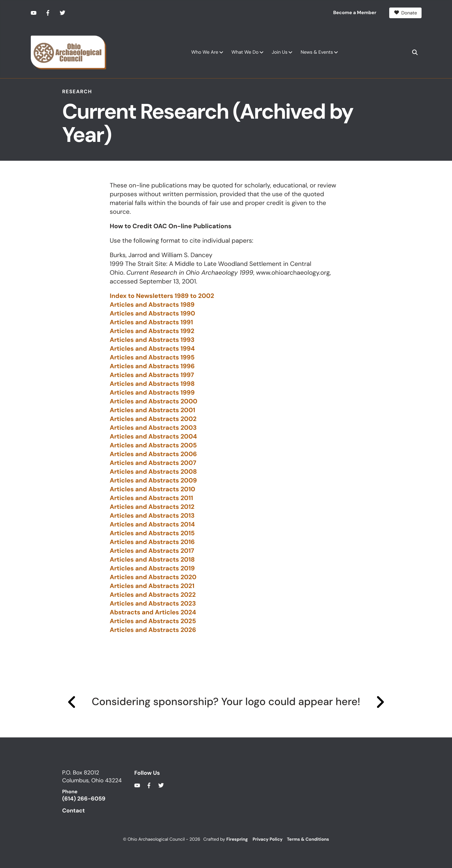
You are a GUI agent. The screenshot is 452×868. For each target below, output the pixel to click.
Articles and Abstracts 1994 (152, 349)
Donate (405, 13)
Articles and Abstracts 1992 (152, 331)
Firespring (237, 839)
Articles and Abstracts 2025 (153, 621)
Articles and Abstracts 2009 (153, 481)
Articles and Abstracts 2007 (153, 463)
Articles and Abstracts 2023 (153, 604)
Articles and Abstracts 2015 (152, 533)
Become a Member (355, 13)
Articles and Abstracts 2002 (153, 419)
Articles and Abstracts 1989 (152, 305)
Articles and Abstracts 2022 (153, 595)
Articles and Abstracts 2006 (153, 454)
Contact (73, 810)
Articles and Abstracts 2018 (152, 560)
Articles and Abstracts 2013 (152, 516)
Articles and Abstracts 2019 (152, 569)
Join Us (280, 52)
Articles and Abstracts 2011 (152, 498)
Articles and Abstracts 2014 (152, 525)
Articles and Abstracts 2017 (152, 551)
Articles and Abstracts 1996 (152, 366)
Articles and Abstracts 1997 (152, 375)
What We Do (245, 52)
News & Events (317, 52)
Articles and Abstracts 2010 (153, 489)
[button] (415, 52)
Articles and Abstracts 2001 (153, 410)
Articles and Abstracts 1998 (152, 384)
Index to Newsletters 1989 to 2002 (162, 296)
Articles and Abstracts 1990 (153, 314)
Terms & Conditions (308, 839)
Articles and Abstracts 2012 (152, 507)
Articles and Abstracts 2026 (153, 630)
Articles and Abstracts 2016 (152, 542)
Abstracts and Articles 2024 (153, 612)
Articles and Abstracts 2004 (153, 437)
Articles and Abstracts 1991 (151, 322)
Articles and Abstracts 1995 (152, 358)
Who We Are (205, 52)
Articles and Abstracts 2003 (153, 428)
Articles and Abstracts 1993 (152, 340)
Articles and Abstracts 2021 (152, 586)
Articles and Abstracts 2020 (153, 577)
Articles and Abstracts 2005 (153, 445)
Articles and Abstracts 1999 (152, 393)
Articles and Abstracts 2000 (154, 402)
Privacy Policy (268, 839)
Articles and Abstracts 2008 (153, 472)
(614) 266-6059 (84, 799)
